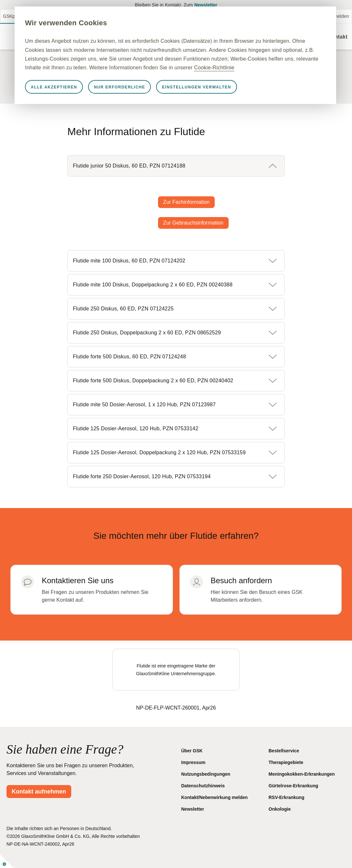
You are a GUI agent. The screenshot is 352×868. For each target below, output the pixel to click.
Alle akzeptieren (81, 96)
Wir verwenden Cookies (93, 23)
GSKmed (35, 16)
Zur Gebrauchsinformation (193, 223)
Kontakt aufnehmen (39, 792)
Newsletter (206, 5)
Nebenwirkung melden (326, 16)
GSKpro (11, 16)
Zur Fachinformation (186, 202)
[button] (176, 166)
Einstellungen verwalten (224, 96)
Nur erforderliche (147, 96)
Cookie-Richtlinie (177, 76)
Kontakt (338, 37)
